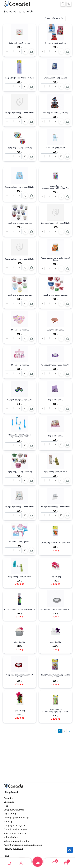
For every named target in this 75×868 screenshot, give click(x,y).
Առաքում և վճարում (14, 810)
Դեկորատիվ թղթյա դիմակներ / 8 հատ (56, 259)
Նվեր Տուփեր (56, 577)
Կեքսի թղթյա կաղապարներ (20, 148)
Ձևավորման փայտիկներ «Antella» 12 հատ (56, 676)
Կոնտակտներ (11, 837)
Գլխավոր (8, 798)
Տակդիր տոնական (56, 330)
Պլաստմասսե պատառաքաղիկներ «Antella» (55, 711)
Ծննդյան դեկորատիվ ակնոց (19, 400)
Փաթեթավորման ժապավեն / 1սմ (55, 365)
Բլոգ (6, 806)
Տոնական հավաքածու (19, 542)
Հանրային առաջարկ (15, 825)
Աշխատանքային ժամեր (16, 841)
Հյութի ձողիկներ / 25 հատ (56, 472)
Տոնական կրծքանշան (55, 148)
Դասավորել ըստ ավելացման (55, 18)
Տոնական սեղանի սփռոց (55, 78)
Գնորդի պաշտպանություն (17, 818)
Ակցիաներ (9, 802)
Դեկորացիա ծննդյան (20, 330)
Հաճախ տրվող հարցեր (16, 829)
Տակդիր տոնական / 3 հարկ (56, 113)
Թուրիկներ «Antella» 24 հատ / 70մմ (56, 543)
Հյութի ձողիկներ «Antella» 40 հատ (20, 78)
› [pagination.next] (69, 731)
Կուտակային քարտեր (15, 833)
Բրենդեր (8, 822)
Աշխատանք (10, 814)
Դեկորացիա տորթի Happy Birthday (20, 113)
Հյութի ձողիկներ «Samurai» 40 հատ (19, 609)
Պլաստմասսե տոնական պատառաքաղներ (20, 436)
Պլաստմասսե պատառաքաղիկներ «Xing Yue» (55, 187)
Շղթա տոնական (56, 400)
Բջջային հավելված (13, 849)
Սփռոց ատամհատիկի (55, 43)
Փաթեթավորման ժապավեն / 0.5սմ (19, 676)
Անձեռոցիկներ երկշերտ (19, 43)
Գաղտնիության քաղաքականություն (23, 845)
